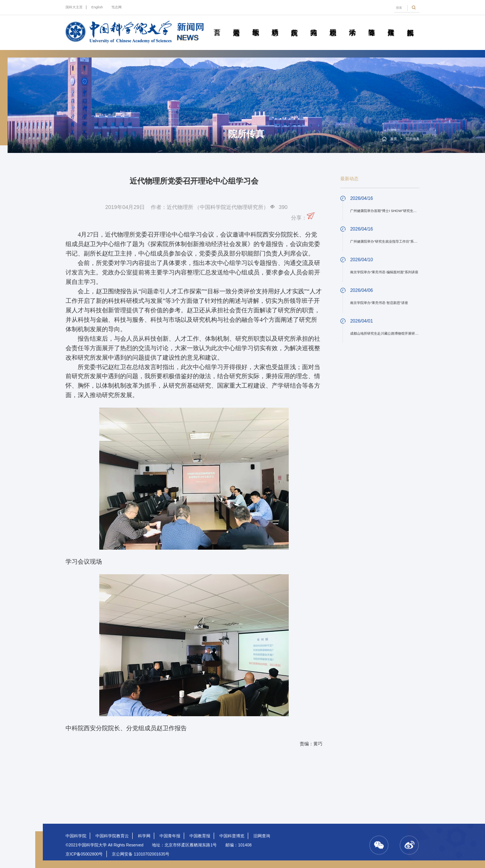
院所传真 (294, 24)
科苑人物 (314, 24)
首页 (217, 24)
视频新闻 (410, 24)
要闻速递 (236, 24)
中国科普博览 (232, 836)
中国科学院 (76, 836)
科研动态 (275, 24)
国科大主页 (74, 7)
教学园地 (256, 24)
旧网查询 (262, 836)
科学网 (144, 836)
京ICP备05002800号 (84, 854)
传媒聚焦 (391, 24)
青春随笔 (372, 24)
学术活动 (352, 24)
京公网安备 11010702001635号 (141, 854)
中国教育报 (200, 836)
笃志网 (117, 7)
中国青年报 (170, 836)
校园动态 (333, 24)
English (97, 7)
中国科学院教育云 (112, 836)
